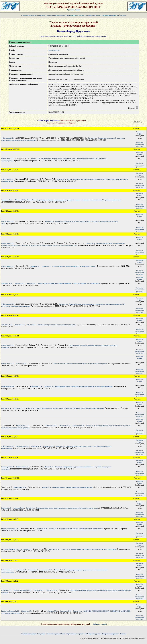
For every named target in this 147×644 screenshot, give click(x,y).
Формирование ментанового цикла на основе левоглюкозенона (94, 549)
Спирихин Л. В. (51, 425)
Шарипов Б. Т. (20, 200)
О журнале (41, 15)
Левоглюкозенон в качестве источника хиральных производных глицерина (80, 364)
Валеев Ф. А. (92, 138)
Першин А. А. (6, 408)
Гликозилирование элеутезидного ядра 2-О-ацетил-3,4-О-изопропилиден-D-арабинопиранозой (70, 408)
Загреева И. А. (35, 266)
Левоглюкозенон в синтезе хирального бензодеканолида (72, 487)
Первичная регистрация (75, 15)
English (77, 10)
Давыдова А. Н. (7, 200)
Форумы (123, 15)
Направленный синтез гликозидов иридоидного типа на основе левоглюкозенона (83, 386)
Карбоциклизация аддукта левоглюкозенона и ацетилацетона (81, 529)
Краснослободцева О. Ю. (10, 529)
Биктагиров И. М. (8, 386)
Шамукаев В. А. (65, 425)
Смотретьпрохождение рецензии (140, 144)
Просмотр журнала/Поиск (56, 15)
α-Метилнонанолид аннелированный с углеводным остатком (74, 266)
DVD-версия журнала (93, 15)
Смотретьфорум (140, 133)
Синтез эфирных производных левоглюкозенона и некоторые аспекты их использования (68, 283)
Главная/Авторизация (29, 15)
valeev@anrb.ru (54, 50)
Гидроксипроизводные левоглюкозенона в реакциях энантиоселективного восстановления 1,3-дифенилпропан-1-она (79, 200)
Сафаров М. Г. (49, 446)
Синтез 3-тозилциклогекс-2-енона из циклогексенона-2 (57, 325)
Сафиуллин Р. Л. (78, 425)
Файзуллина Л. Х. (8, 138)
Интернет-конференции (110, 15)
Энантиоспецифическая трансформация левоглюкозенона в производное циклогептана (67, 508)
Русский (70, 10)
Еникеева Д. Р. (21, 364)
